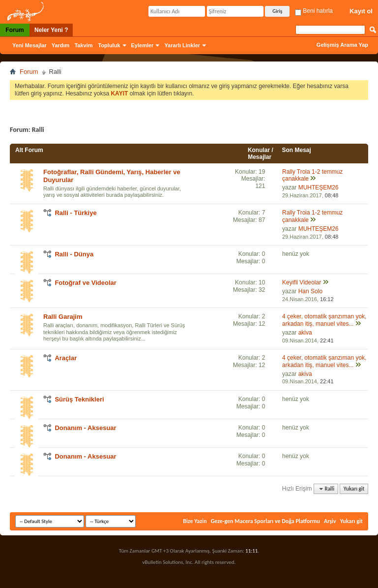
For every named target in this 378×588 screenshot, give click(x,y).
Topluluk (109, 45)
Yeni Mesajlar (29, 45)
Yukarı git (354, 489)
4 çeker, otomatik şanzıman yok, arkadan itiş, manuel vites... (324, 320)
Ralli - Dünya (74, 254)
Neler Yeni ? (51, 30)
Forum (15, 30)
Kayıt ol (361, 11)
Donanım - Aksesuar (85, 428)
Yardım (61, 45)
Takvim (83, 45)
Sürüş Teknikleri (79, 399)
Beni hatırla (314, 11)
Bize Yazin (195, 521)
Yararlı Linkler (182, 45)
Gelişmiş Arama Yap (342, 45)
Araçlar (66, 358)
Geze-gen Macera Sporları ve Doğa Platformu (265, 521)
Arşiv (330, 521)
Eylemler (143, 45)
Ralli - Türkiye (75, 213)
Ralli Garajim (63, 317)
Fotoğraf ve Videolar (85, 283)
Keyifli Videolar (302, 282)
